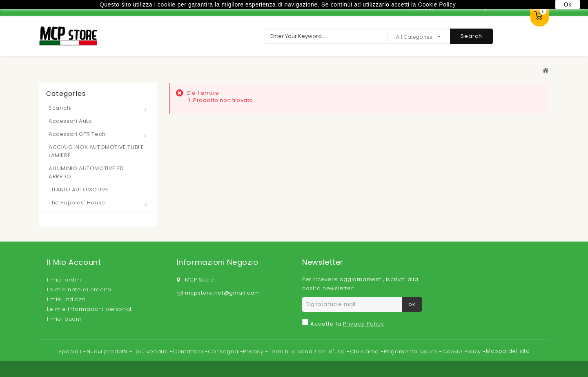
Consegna (224, 351)
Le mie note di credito (79, 289)
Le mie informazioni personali (90, 309)
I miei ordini (64, 280)
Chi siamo (365, 351)
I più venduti (151, 351)
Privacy (254, 351)
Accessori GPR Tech (77, 134)
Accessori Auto (70, 121)
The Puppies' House (77, 203)
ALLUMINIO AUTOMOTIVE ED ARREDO (86, 172)
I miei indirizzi (66, 299)
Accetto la (347, 324)
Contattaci (189, 351)
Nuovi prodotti (108, 351)
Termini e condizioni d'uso (308, 351)
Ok (567, 4)
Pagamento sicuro (411, 351)
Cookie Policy (462, 351)
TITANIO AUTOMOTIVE (79, 190)
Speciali (71, 351)
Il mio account (74, 262)
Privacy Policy (364, 324)
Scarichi (60, 108)
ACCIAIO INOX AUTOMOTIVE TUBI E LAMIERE (96, 151)
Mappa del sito (508, 351)
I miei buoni (64, 319)
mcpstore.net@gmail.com (223, 293)
